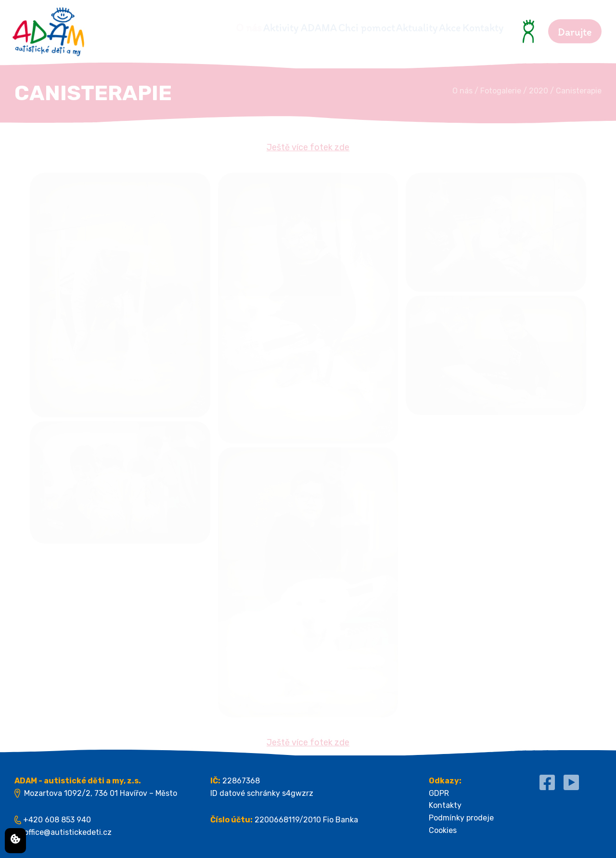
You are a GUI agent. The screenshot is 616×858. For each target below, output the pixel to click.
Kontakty (483, 28)
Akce (432, 28)
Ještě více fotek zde (308, 147)
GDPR (439, 793)
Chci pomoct (313, 28)
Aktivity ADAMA (228, 28)
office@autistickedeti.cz (68, 832)
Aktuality (381, 28)
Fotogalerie (501, 91)
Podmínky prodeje (461, 818)
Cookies (443, 830)
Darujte (575, 32)
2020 (539, 91)
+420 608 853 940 (57, 820)
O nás (159, 28)
